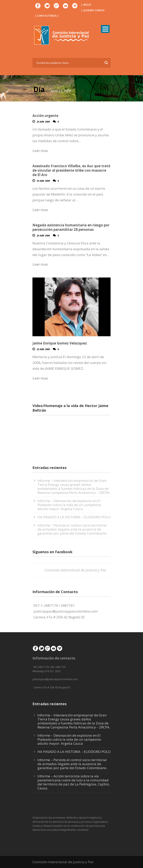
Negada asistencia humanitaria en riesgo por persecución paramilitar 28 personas (71, 227)
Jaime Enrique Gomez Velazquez (60, 343)
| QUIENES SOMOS (93, 10)
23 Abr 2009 (43, 122)
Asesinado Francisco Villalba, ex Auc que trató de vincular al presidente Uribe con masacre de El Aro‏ (71, 170)
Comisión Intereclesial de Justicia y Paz (75, 570)
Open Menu (105, 29)
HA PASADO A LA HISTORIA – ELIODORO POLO (74, 517)
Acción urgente (45, 116)
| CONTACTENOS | (47, 16)
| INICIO (86, 5)
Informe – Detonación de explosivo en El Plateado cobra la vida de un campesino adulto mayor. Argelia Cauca (69, 505)
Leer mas (40, 151)
